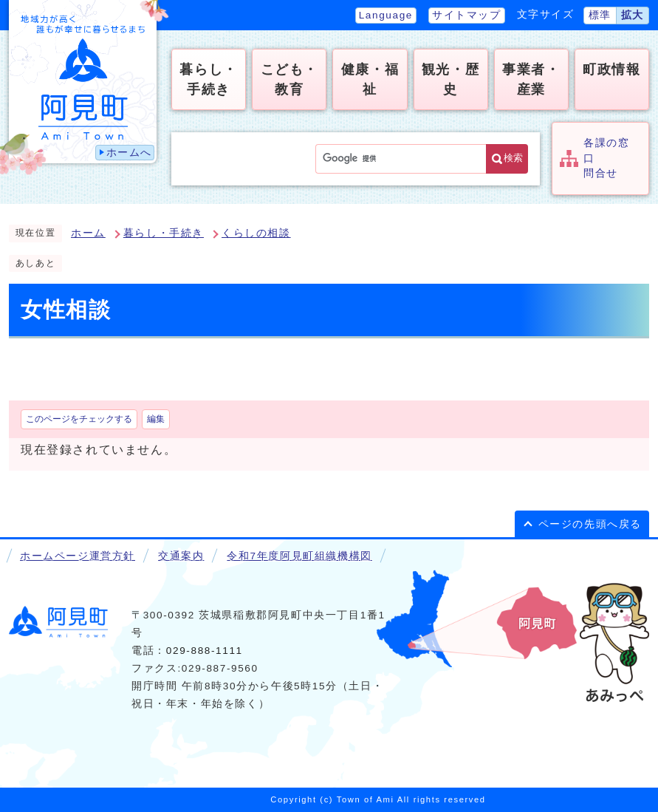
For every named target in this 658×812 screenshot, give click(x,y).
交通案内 (181, 556)
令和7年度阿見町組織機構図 (299, 556)
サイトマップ (467, 15)
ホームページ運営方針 (78, 556)
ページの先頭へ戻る (590, 524)
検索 (513, 158)
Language (386, 15)
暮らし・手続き (164, 233)
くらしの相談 (256, 233)
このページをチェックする (79, 419)
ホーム (88, 233)
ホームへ (129, 153)
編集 (156, 419)
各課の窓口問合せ (606, 158)
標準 (600, 15)
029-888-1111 (205, 651)
